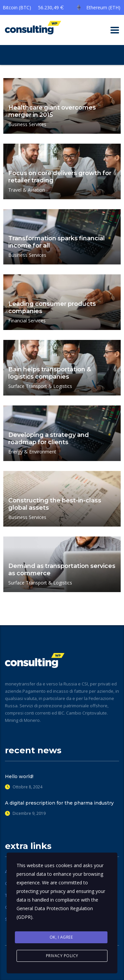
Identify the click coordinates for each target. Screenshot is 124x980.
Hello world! (19, 776)
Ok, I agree (61, 937)
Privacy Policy (62, 956)
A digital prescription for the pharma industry (59, 803)
